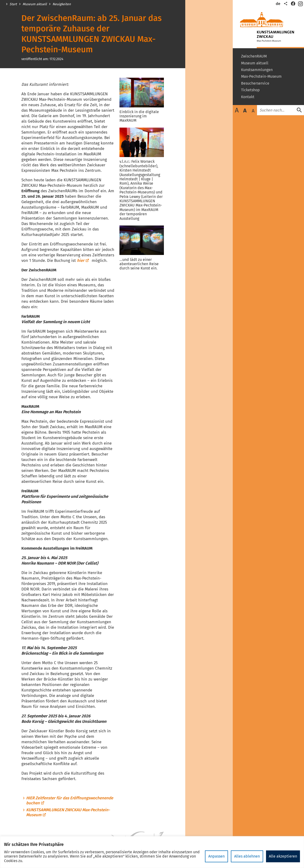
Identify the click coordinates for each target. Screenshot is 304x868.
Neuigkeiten (62, 4)
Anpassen (216, 856)
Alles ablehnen (247, 856)
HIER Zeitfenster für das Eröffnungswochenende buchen (70, 801)
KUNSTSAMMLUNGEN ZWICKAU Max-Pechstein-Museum (68, 812)
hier (83, 261)
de (278, 4)
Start (13, 4)
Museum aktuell (35, 4)
